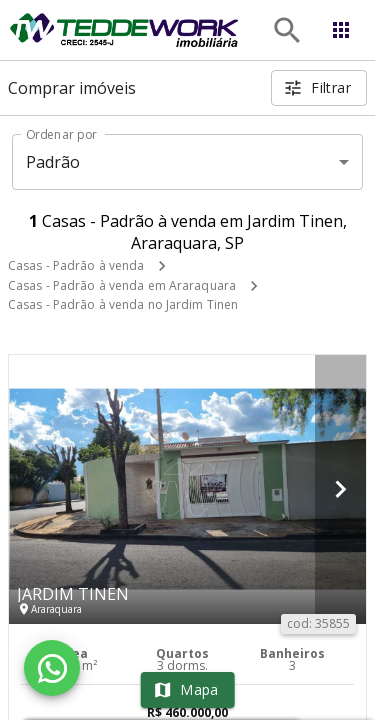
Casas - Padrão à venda (76, 265)
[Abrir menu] (341, 30)
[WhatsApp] (52, 668)
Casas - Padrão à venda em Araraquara (122, 285)
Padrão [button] (53, 162)
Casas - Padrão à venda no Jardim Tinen (123, 304)
